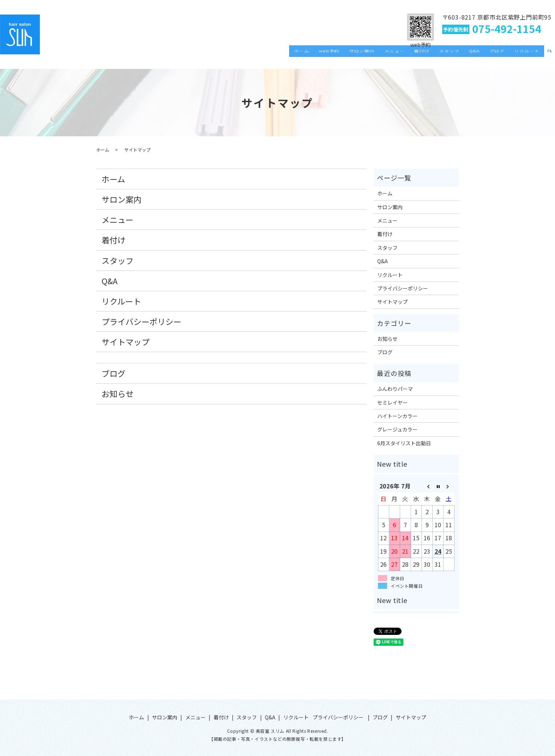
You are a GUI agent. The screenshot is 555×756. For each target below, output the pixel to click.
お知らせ (118, 393)
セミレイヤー (392, 402)
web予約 (356, 56)
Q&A (483, 56)
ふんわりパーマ (395, 389)
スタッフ (461, 56)
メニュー (414, 56)
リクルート (529, 56)
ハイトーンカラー (397, 416)
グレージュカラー (397, 429)
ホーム (332, 56)
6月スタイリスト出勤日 (404, 443)
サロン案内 (385, 56)
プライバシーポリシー (141, 321)
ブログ (502, 56)
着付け (437, 56)
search (550, 56)
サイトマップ (126, 342)
